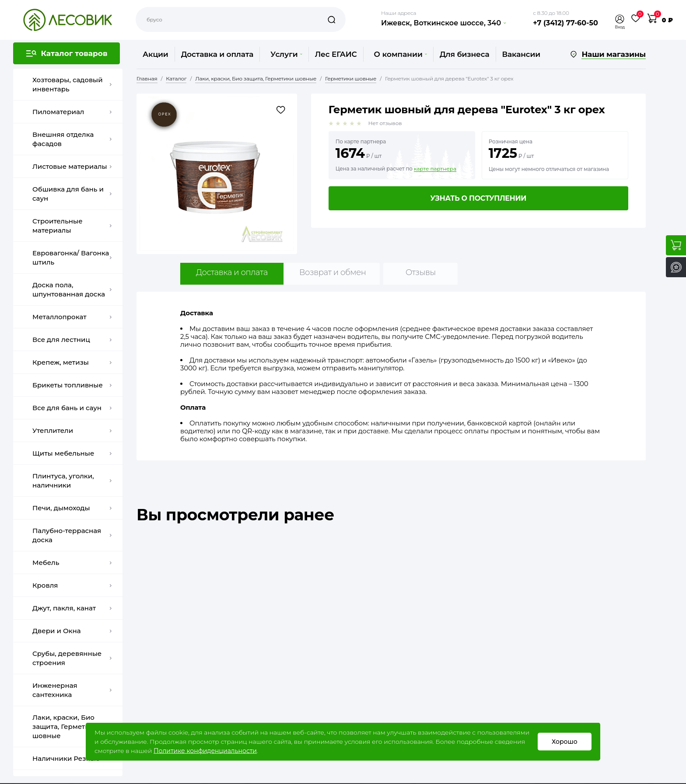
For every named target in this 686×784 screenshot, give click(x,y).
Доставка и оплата (217, 54)
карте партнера (435, 169)
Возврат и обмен (333, 272)
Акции (156, 54)
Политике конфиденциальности (205, 751)
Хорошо (565, 742)
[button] (620, 19)
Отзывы (421, 272)
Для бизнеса (465, 54)
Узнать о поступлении (478, 198)
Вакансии (521, 54)
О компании (401, 54)
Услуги (286, 54)
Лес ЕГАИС (336, 54)
